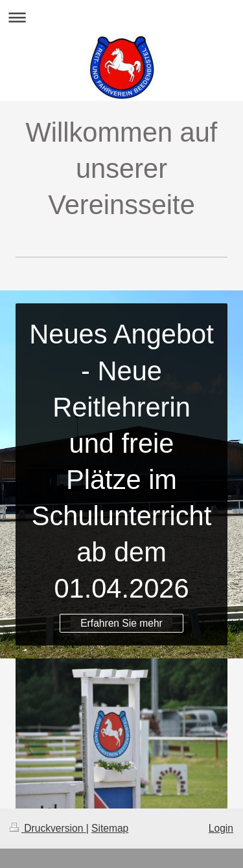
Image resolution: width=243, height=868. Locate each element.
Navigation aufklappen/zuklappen (121, 17)
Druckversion (48, 828)
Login (221, 828)
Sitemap (110, 828)
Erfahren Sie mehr (121, 623)
